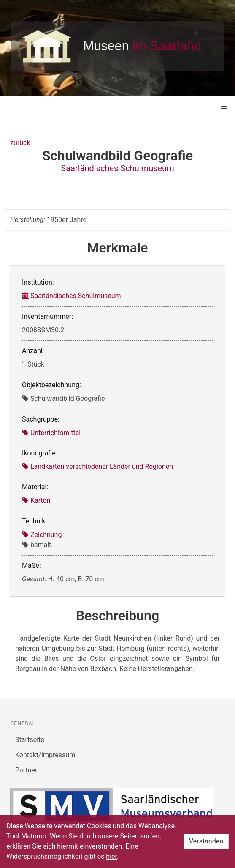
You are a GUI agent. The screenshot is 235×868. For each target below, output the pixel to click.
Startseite (30, 740)
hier (111, 856)
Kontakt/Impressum (45, 755)
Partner (26, 770)
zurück (20, 143)
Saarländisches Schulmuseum (117, 168)
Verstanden (206, 841)
